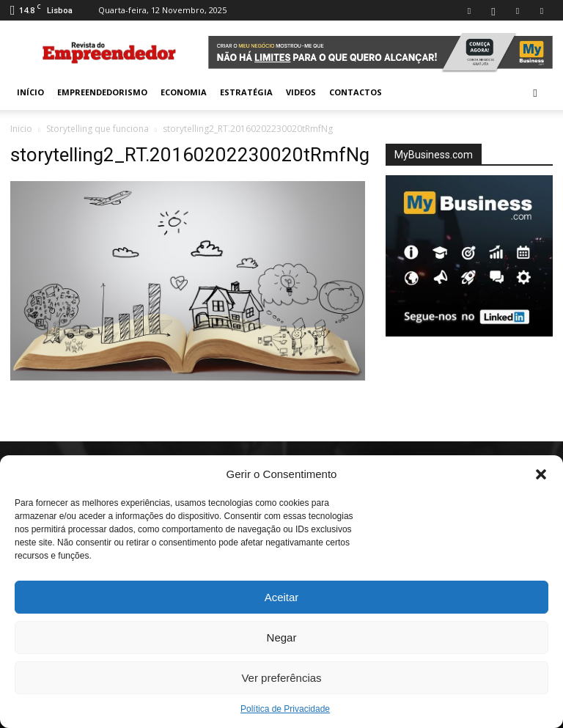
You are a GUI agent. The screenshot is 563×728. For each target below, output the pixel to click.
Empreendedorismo (102, 92)
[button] (541, 474)
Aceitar (282, 597)
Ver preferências (281, 678)
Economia (184, 92)
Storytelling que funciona (97, 129)
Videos (301, 92)
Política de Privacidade (285, 709)
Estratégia (246, 92)
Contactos (356, 92)
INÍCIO (30, 92)
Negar (282, 637)
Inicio (21, 129)
